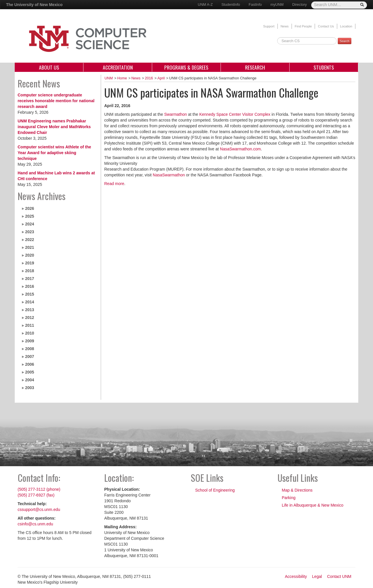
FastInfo (255, 5)
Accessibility (296, 576)
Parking (289, 498)
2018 (30, 271)
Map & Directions (297, 490)
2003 (30, 388)
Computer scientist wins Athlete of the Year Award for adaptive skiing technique (54, 153)
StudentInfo (231, 5)
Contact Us (326, 26)
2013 (30, 310)
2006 (30, 364)
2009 (30, 341)
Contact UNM (339, 576)
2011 (30, 325)
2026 (30, 208)
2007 (30, 356)
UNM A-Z (205, 5)
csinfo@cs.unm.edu (35, 524)
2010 (30, 333)
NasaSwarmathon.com (240, 149)
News (285, 26)
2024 (30, 224)
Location (346, 26)
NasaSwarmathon (169, 175)
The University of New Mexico (34, 5)
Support (269, 26)
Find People (303, 26)
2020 (30, 255)
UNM (109, 78)
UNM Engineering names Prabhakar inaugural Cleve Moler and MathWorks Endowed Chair (54, 127)
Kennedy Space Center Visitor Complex (235, 114)
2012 (30, 318)
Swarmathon (176, 114)
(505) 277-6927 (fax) (36, 495)
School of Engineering (215, 490)
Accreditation (118, 67)
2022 (30, 240)
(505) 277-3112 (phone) (39, 489)
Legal (317, 576)
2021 (30, 247)
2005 (30, 372)
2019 (30, 263)
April (161, 78)
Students (324, 67)
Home (122, 78)
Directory (299, 5)
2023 (30, 232)
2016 (30, 286)
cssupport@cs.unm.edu (39, 509)
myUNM (277, 5)
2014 (30, 302)
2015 (30, 294)
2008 (30, 349)
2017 (30, 279)
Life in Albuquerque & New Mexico (313, 505)
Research (255, 67)
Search (345, 41)
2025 (30, 216)
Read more (114, 184)
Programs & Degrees (186, 67)
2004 (30, 380)
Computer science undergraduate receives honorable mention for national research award (56, 101)
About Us (49, 67)
